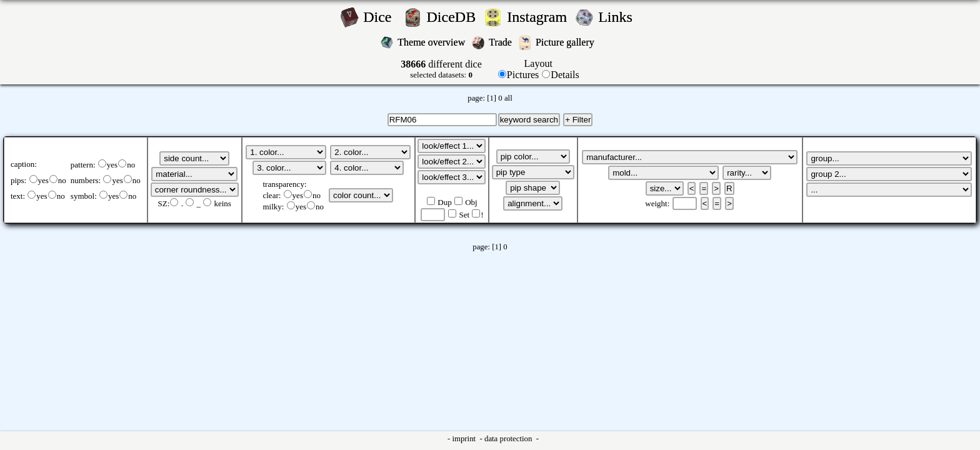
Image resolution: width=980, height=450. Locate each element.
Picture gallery (567, 42)
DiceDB (453, 17)
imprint (465, 439)
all (508, 98)
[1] (492, 98)
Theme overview (432, 42)
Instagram (539, 17)
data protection (509, 439)
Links (619, 17)
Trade (502, 42)
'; (194, 158)
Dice (381, 17)
